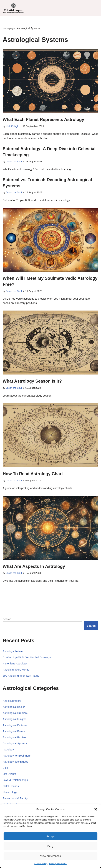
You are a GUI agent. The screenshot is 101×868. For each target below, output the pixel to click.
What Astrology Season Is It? (32, 381)
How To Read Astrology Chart (33, 474)
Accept (50, 836)
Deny (50, 846)
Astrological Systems (15, 743)
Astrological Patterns (15, 725)
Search (7, 619)
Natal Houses (11, 786)
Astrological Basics (14, 707)
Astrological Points (14, 731)
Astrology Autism (13, 651)
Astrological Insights (15, 719)
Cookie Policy (41, 864)
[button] (96, 809)
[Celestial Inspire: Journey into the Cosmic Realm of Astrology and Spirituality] (13, 8)
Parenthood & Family (15, 798)
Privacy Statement (58, 864)
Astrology (8, 749)
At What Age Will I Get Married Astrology (27, 657)
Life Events (9, 774)
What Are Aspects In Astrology (34, 566)
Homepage (9, 28)
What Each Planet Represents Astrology (43, 119)
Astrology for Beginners (17, 756)
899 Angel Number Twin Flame (21, 676)
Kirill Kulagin (12, 126)
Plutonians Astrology (15, 663)
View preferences (50, 856)
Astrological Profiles (14, 737)
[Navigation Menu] (94, 8)
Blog (5, 768)
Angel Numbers (12, 701)
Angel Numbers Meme (16, 670)
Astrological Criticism (15, 713)
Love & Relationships (15, 780)
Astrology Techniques (15, 762)
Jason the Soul (14, 162)
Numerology (10, 792)
